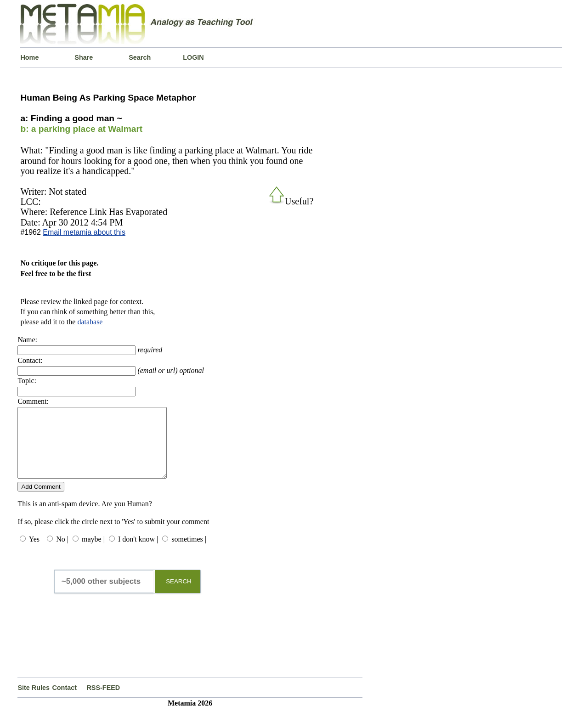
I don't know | (138, 553)
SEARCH (179, 595)
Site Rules (34, 701)
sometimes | (189, 553)
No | (62, 553)
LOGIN (193, 57)
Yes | (36, 553)
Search (140, 57)
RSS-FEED (103, 701)
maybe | (93, 553)
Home (29, 57)
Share (84, 57)
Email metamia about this (84, 232)
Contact (64, 701)
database (90, 322)
